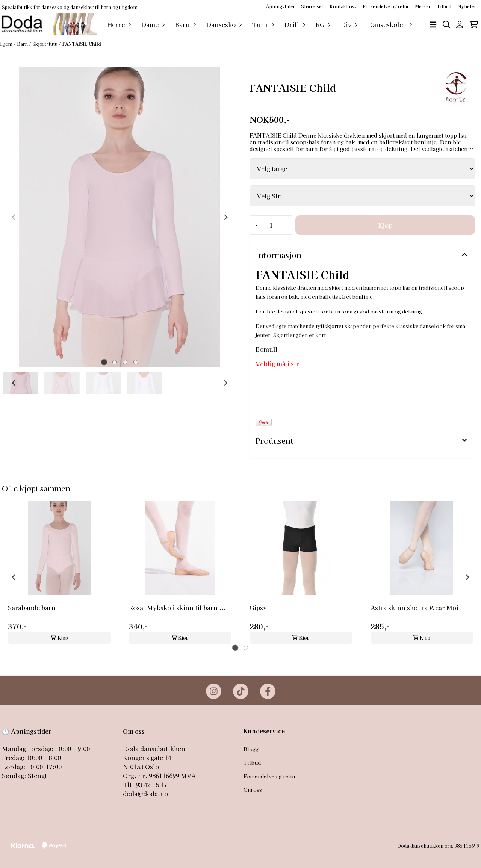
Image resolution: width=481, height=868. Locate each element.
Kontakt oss (343, 6)
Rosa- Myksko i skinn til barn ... (177, 608)
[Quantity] (271, 225)
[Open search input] (447, 25)
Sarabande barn (32, 608)
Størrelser (312, 6)
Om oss (253, 789)
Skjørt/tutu (45, 44)
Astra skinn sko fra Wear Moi (414, 608)
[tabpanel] (59, 574)
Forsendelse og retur (386, 6)
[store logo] (48, 24)
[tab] (104, 362)
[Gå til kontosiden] (460, 25)
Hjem (7, 44)
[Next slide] (225, 217)
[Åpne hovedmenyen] (433, 25)
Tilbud (252, 762)
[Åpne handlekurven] (474, 25)
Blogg (251, 749)
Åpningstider (280, 6)
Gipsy (258, 608)
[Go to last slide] (14, 383)
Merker (423, 6)
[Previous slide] (14, 217)
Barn (23, 44)
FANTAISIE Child (82, 44)
